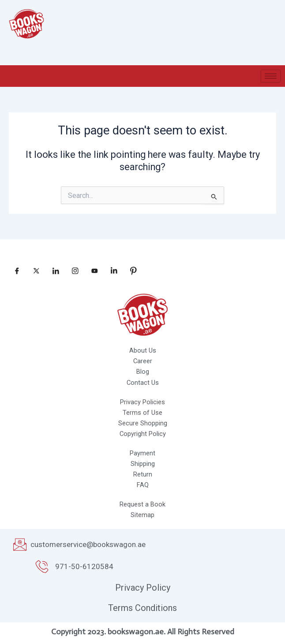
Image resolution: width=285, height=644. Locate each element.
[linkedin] (111, 271)
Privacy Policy (143, 588)
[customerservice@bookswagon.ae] (20, 544)
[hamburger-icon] (271, 76)
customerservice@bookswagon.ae (88, 544)
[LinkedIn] (52, 271)
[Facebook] (14, 271)
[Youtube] (91, 271)
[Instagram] (72, 271)
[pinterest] (130, 271)
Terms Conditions (142, 608)
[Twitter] (33, 271)
